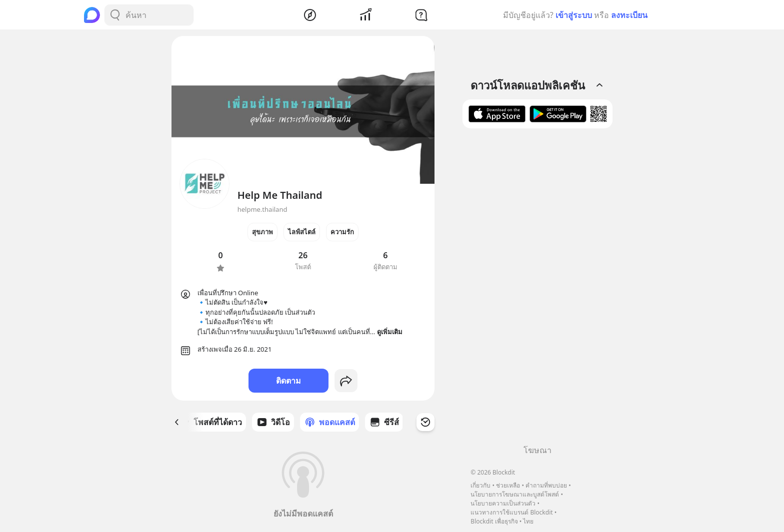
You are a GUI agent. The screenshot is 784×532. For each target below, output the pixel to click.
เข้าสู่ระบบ (574, 15)
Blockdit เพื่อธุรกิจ (494, 521)
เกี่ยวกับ (480, 485)
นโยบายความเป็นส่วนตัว (503, 503)
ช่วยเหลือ (508, 485)
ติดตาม (288, 381)
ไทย (528, 521)
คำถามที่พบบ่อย (546, 485)
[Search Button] (115, 15)
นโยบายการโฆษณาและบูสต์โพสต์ (515, 494)
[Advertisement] (537, 290)
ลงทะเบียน (629, 15)
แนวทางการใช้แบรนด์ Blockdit (511, 512)
